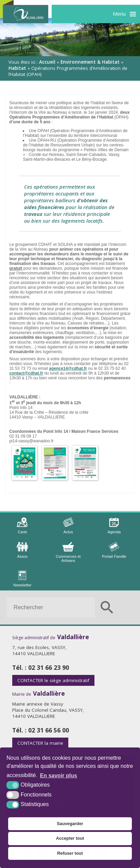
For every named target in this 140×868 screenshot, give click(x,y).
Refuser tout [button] (70, 853)
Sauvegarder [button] (70, 824)
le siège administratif (53, 680)
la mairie (40, 743)
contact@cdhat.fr (26, 373)
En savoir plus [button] (59, 776)
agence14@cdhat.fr (68, 368)
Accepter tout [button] (70, 838)
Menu (119, 14)
